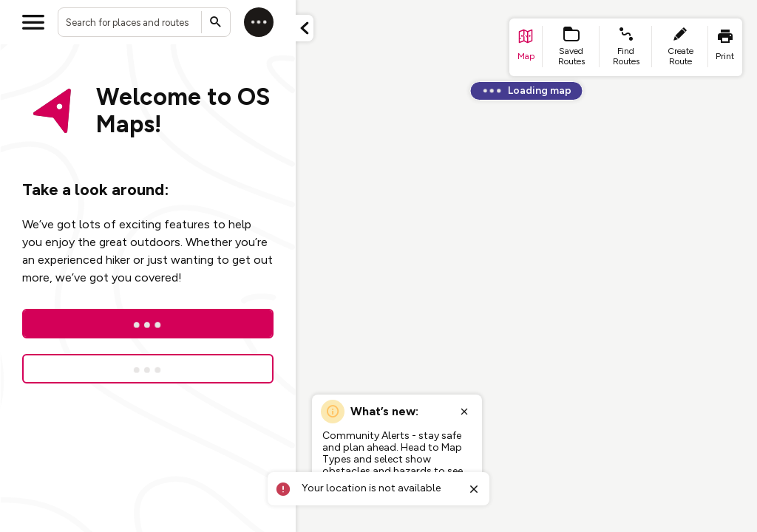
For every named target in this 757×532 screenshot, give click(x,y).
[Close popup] (464, 412)
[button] (305, 28)
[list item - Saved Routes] (571, 47)
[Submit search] (216, 22)
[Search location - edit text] (144, 22)
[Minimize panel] (305, 28)
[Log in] (259, 22)
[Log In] (148, 324)
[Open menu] (33, 22)
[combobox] (144, 22)
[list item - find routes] (626, 47)
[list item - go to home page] (526, 47)
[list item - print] (725, 47)
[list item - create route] (680, 47)
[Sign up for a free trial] (148, 369)
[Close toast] (474, 489)
